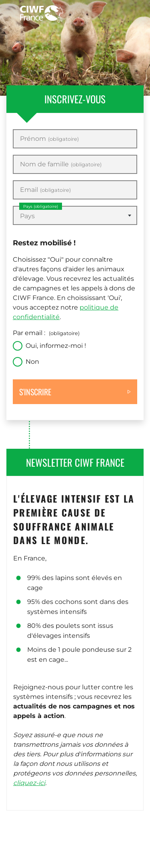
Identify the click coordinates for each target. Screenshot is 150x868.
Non (32, 362)
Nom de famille (61, 164)
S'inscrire (35, 392)
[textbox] (75, 216)
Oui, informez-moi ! (56, 346)
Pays (41, 206)
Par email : (46, 333)
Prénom (49, 139)
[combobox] (75, 215)
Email (45, 190)
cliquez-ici (29, 783)
